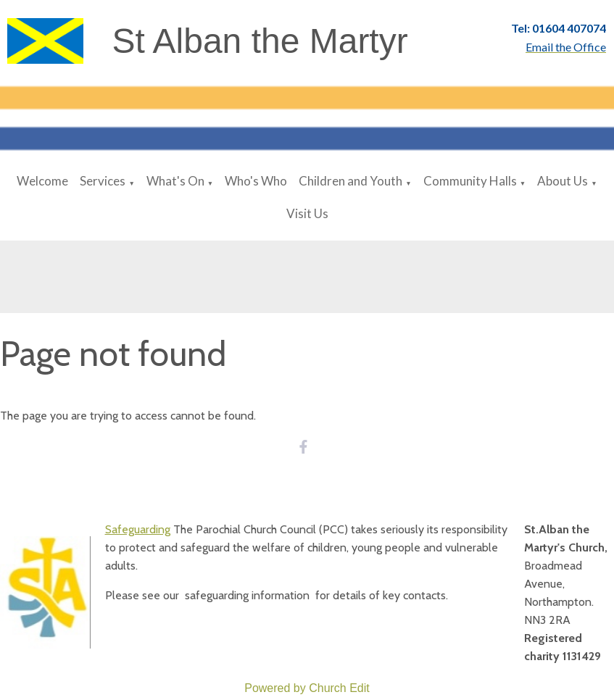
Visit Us (307, 213)
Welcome (42, 181)
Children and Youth (350, 181)
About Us (563, 181)
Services (103, 181)
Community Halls (470, 181)
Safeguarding (138, 529)
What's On (175, 181)
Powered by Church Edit (307, 688)
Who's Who (256, 181)
